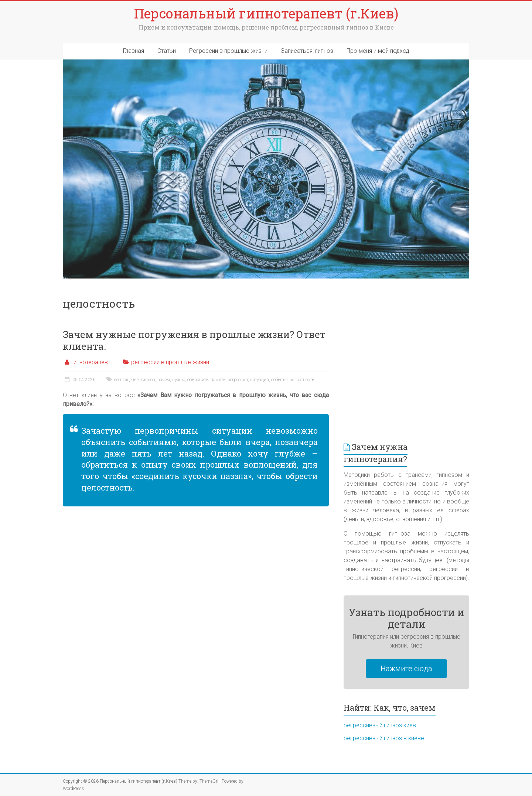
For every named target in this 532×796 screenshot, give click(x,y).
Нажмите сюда (406, 669)
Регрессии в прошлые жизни (228, 51)
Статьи (167, 51)
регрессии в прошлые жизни (170, 362)
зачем (164, 380)
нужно (179, 380)
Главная (134, 51)
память (218, 380)
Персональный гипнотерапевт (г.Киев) (266, 13)
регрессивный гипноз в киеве (384, 738)
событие (279, 380)
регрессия (238, 380)
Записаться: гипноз (307, 51)
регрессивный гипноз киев (380, 725)
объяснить (198, 380)
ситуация (260, 380)
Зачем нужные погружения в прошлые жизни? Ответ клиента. (194, 340)
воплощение (126, 380)
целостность (302, 380)
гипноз (148, 380)
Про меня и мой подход (378, 51)
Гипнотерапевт (91, 362)
